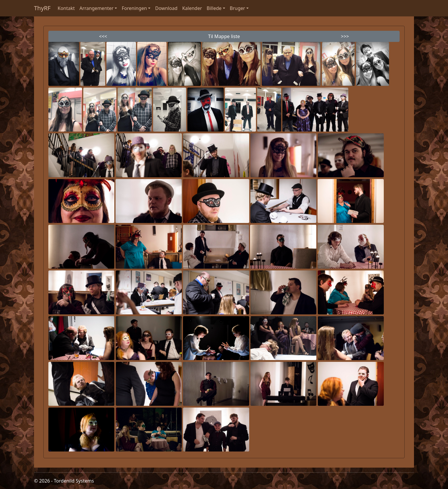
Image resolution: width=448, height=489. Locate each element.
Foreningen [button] (134, 8)
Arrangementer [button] (96, 8)
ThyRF (42, 8)
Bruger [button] (237, 8)
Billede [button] (214, 8)
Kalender (192, 8)
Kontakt (66, 8)
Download (166, 8)
